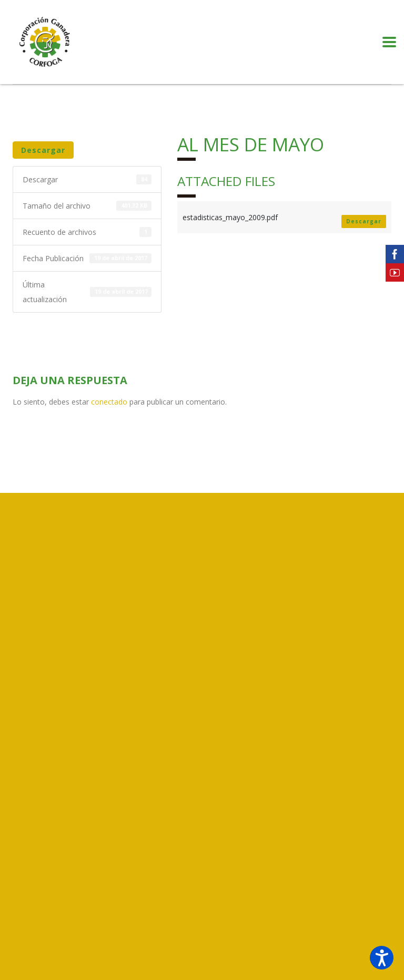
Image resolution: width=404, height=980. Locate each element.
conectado (109, 402)
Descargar (43, 150)
